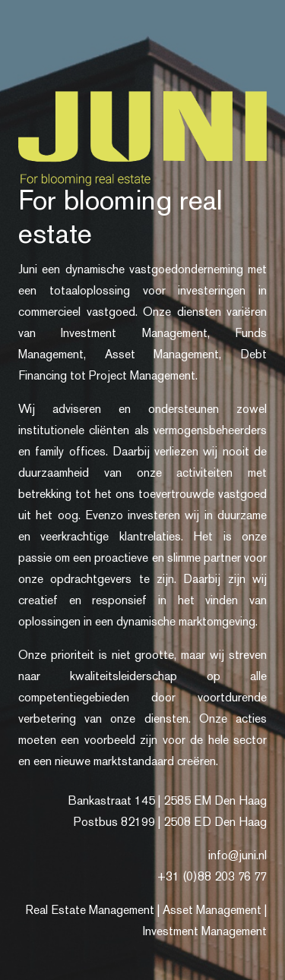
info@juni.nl (237, 857)
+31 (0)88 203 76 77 (212, 878)
